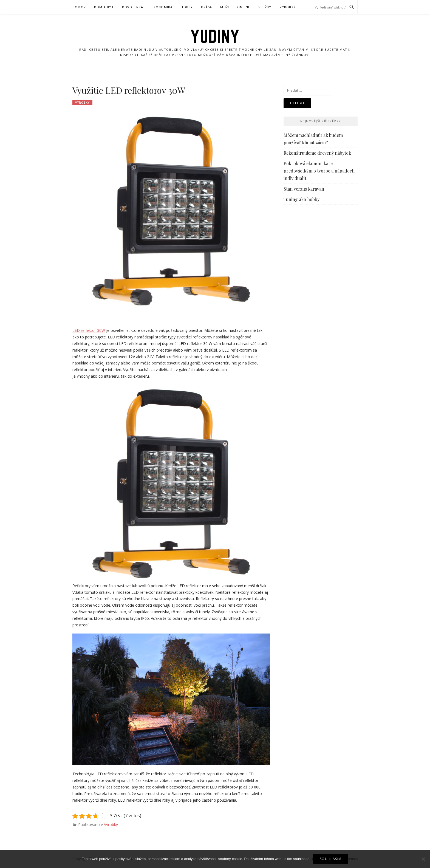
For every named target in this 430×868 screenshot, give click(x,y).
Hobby (187, 7)
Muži (225, 7)
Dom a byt (104, 7)
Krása (206, 7)
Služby (265, 7)
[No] (423, 859)
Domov (79, 7)
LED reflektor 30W (89, 330)
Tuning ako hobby (302, 199)
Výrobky (288, 7)
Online (244, 7)
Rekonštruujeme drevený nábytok (317, 153)
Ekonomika (162, 7)
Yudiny (215, 36)
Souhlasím (331, 859)
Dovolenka (133, 7)
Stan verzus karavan (304, 189)
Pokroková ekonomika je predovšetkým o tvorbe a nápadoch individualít (319, 171)
